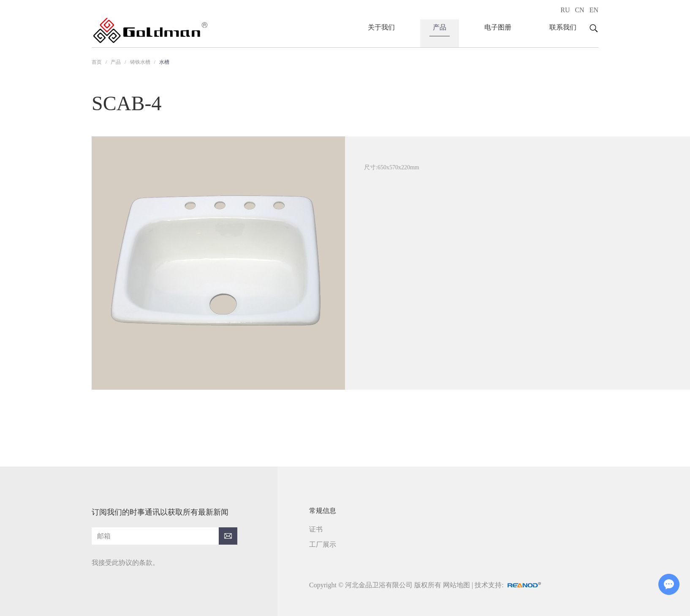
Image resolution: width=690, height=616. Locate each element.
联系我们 (563, 27)
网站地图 (456, 585)
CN (579, 10)
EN (594, 10)
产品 (440, 27)
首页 (97, 62)
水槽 (164, 62)
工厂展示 (323, 544)
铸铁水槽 (140, 62)
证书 (316, 529)
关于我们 (381, 27)
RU (565, 10)
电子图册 (498, 27)
